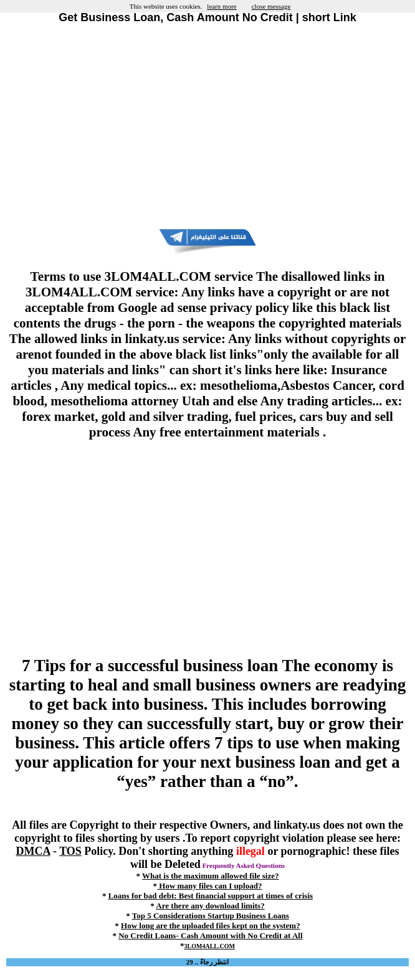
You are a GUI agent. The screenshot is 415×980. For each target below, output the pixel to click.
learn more (222, 6)
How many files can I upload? (209, 886)
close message (271, 6)
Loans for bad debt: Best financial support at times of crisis (211, 896)
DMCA (33, 851)
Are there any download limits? (210, 906)
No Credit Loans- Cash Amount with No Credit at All (210, 935)
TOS (70, 851)
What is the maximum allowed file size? (211, 876)
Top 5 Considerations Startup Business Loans (211, 916)
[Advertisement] (207, 126)
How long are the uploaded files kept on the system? (211, 926)
